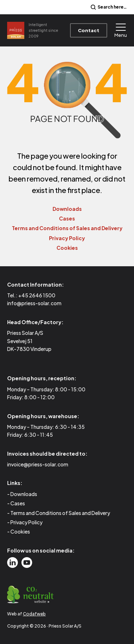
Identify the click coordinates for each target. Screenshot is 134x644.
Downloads (67, 209)
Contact (89, 30)
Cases (67, 218)
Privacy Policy (67, 238)
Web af (26, 614)
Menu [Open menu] (121, 31)
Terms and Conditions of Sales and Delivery (67, 228)
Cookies (67, 248)
